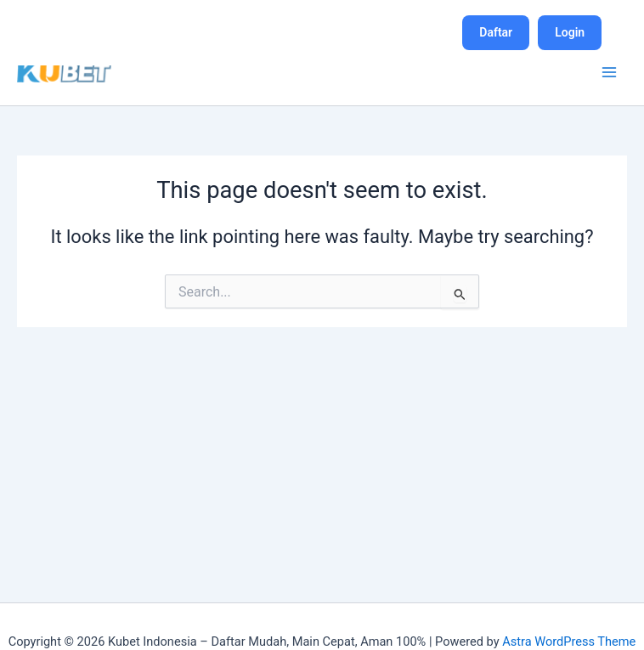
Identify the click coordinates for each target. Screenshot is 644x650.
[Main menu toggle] (609, 72)
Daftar (496, 32)
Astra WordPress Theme (569, 642)
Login (570, 32)
